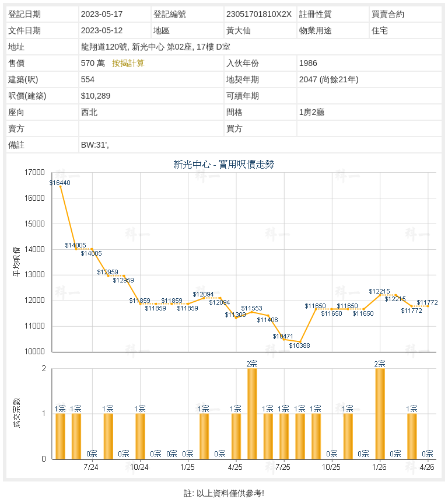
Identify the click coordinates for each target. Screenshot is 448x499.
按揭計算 (128, 63)
